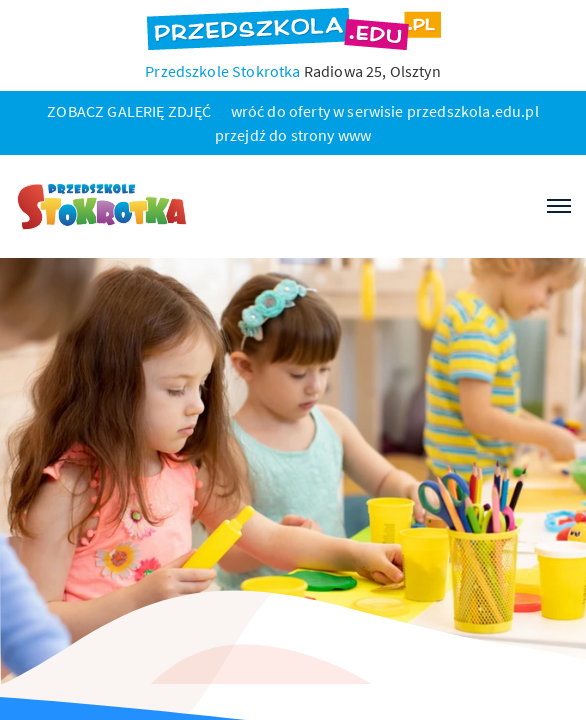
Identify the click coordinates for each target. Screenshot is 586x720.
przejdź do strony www (293, 135)
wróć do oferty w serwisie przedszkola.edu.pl (385, 111)
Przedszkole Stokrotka (222, 71)
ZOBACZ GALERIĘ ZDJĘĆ (129, 111)
